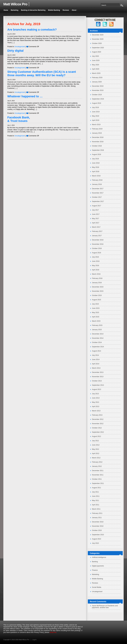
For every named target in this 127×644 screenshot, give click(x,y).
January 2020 (97, 82)
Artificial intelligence (99, 557)
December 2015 (98, 287)
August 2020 (96, 52)
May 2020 (96, 65)
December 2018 (98, 137)
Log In (34, 640)
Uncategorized (20, 47)
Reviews (95, 583)
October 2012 (97, 428)
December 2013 (98, 372)
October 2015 (97, 295)
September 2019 (98, 99)
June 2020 (96, 60)
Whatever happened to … (25, 96)
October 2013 (97, 381)
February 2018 (97, 180)
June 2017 (96, 214)
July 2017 (95, 210)
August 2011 (96, 488)
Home (6, 10)
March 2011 (96, 509)
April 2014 (96, 364)
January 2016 (97, 283)
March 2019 (96, 125)
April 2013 (96, 407)
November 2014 (98, 338)
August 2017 (96, 206)
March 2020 (96, 73)
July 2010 (95, 543)
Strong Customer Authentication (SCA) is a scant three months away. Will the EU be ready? (42, 73)
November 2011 (98, 475)
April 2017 (96, 223)
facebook (98, 24)
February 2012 (97, 462)
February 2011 (97, 513)
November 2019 (98, 90)
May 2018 (96, 167)
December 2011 (98, 471)
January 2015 (97, 330)
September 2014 (98, 347)
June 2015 (96, 308)
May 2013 (96, 402)
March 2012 (96, 458)
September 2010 (98, 535)
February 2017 (97, 231)
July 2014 (95, 355)
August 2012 (96, 436)
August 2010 (96, 539)
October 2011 (97, 479)
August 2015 (96, 300)
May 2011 (96, 500)
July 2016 (95, 257)
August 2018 (96, 154)
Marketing (96, 574)
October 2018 (97, 146)
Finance (95, 570)
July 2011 (95, 492)
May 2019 (96, 116)
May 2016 (96, 266)
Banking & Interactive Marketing (33, 10)
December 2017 (98, 189)
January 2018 (97, 184)
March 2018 (96, 176)
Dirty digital (15, 51)
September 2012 (98, 432)
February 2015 (97, 325)
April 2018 (96, 172)
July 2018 (95, 159)
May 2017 (96, 219)
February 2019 (97, 129)
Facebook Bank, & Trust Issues (19, 119)
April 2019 (96, 120)
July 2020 (95, 56)
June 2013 (96, 398)
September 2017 (98, 201)
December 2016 (98, 240)
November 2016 (98, 244)
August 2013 (96, 389)
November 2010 (98, 526)
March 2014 (96, 368)
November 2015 (98, 291)
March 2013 (96, 411)
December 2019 (98, 86)
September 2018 (98, 150)
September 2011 (98, 483)
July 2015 (95, 304)
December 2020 (98, 35)
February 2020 (97, 78)
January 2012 (97, 466)
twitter (105, 24)
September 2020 (98, 48)
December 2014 (98, 334)
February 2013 (97, 415)
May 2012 (96, 449)
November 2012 (98, 424)
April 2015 (96, 317)
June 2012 (96, 445)
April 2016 (96, 270)
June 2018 (96, 163)
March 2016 (96, 274)
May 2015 (96, 313)
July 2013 (95, 394)
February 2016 (97, 278)
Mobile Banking (97, 579)
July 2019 (95, 107)
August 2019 (96, 103)
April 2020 (96, 69)
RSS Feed (111, 24)
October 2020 (97, 43)
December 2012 (98, 419)
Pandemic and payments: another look (105, 607)
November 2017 (98, 193)
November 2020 (98, 39)
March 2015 (96, 321)
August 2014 (96, 351)
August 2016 (96, 253)
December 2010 (98, 522)
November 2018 (98, 142)
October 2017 (97, 197)
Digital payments (98, 566)
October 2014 (97, 342)
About (74, 10)
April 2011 (96, 505)
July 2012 (95, 441)
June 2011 (96, 496)
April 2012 (96, 453)
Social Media (97, 587)
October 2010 (97, 530)
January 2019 (97, 133)
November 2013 (98, 377)
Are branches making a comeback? (32, 30)
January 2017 (97, 236)
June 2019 (96, 112)
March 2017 (96, 227)
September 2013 (98, 385)
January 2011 (97, 518)
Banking (95, 562)
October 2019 (97, 95)
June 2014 (96, 360)
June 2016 (96, 261)
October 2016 (97, 248)
